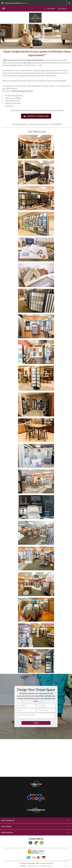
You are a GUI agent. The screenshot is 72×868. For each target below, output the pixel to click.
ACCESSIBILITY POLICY (46, 866)
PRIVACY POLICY (33, 866)
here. (65, 81)
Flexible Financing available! (16, 3)
